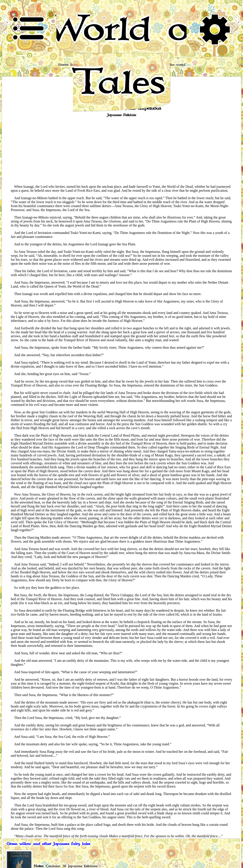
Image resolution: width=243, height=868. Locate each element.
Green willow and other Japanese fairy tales (48, 844)
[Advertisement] (121, 150)
